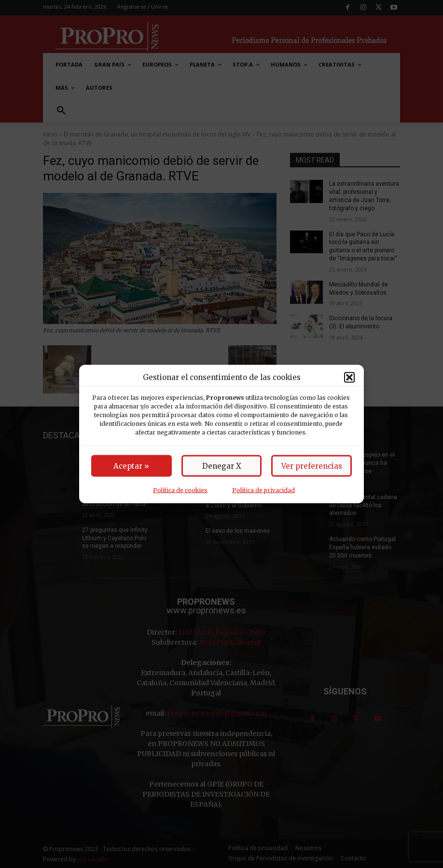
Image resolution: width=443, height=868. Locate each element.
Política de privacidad (263, 490)
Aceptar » (131, 466)
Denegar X (222, 466)
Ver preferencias (312, 466)
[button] (349, 377)
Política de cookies (180, 490)
